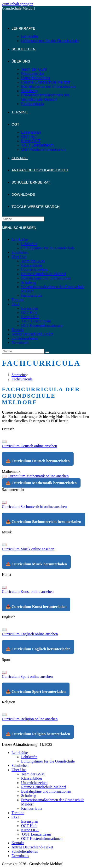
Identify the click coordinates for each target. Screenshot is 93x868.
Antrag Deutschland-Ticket (32, 334)
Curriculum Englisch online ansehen (30, 634)
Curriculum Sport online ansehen (27, 676)
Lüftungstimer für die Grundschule (48, 248)
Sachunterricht (13, 490)
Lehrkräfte (20, 239)
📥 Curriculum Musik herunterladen (36, 564)
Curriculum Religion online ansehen (30, 719)
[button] (46, 429)
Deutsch (8, 429)
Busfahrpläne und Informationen (46, 278)
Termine (18, 300)
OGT (15, 304)
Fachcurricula (32, 295)
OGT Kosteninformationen (42, 325)
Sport (6, 660)
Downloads (20, 343)
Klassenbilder (32, 265)
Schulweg (29, 282)
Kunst (6, 575)
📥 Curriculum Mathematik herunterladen (41, 483)
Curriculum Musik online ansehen (28, 549)
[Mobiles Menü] (19, 228)
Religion (9, 702)
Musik (7, 532)
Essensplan (30, 308)
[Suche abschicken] (47, 352)
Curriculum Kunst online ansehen (28, 592)
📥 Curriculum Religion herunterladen (38, 734)
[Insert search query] (23, 219)
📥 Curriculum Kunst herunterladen (36, 607)
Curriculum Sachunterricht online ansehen (34, 507)
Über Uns (19, 257)
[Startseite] (19, 375)
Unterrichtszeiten (34, 270)
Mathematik (11, 471)
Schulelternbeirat (25, 338)
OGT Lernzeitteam (36, 321)
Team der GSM (33, 261)
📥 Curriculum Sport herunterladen (36, 692)
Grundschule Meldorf (18, 8)
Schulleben (20, 252)
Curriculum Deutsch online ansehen (29, 446)
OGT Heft (29, 313)
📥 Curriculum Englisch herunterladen (38, 649)
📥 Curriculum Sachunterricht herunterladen (44, 522)
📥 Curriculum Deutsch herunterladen (38, 461)
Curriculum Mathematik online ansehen (38, 476)
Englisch (9, 617)
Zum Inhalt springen (18, 4)
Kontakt (18, 330)
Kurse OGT (30, 317)
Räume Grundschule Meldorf (44, 274)
